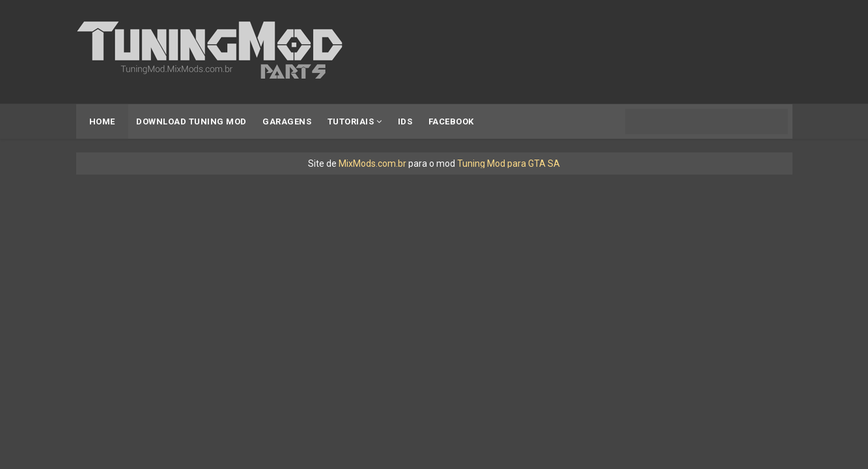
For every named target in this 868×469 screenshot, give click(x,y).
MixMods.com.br (372, 163)
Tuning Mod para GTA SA (509, 163)
